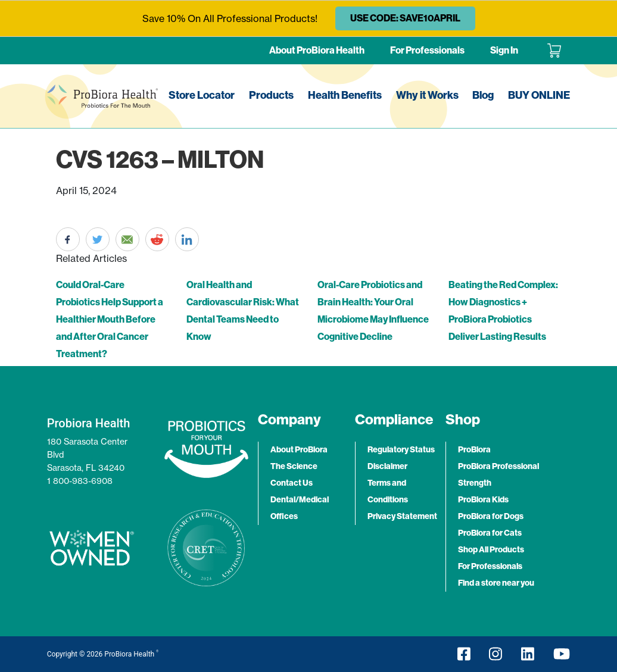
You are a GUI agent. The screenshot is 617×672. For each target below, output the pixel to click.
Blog (483, 95)
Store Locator (202, 95)
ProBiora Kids (483, 500)
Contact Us (292, 483)
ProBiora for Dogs (491, 516)
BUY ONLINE (539, 95)
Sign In (504, 50)
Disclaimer (387, 466)
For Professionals (427, 50)
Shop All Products (491, 550)
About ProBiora (299, 450)
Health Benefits (345, 95)
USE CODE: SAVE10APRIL (405, 18)
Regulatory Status (401, 450)
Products (271, 95)
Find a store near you (496, 583)
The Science (294, 466)
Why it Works (427, 95)
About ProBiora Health (317, 50)
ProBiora (474, 450)
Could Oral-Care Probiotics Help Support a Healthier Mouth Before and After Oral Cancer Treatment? (110, 319)
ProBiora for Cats (490, 533)
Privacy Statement (402, 516)
